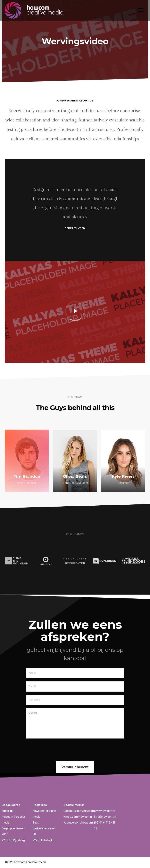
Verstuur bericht (75, 767)
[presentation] (55, 749)
